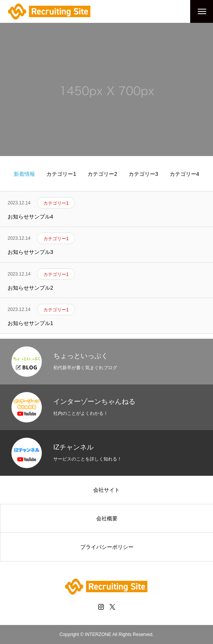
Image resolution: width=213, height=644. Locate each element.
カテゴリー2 (102, 174)
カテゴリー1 (61, 174)
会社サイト (106, 490)
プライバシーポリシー (107, 547)
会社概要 (107, 518)
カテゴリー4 (184, 174)
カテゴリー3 (143, 174)
